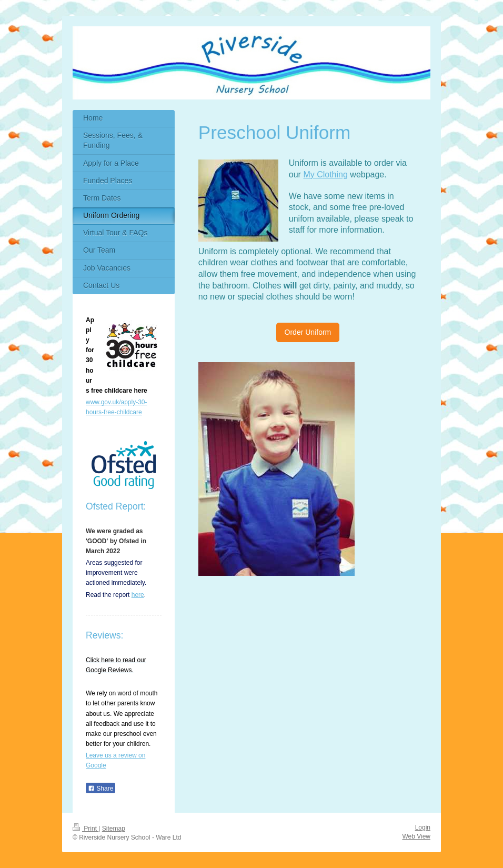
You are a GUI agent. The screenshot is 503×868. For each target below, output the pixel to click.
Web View (416, 836)
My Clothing (325, 174)
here (138, 595)
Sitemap (114, 829)
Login (423, 827)
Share (100, 789)
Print (85, 829)
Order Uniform (308, 332)
